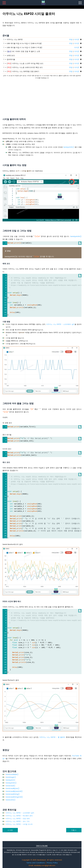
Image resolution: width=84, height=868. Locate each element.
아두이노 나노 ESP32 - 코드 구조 (18, 821)
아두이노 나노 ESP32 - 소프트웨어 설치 (60, 324)
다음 (74, 830)
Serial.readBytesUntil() (14, 791)
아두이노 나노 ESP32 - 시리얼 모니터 (19, 824)
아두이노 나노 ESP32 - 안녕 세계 (18, 819)
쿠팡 (71, 39)
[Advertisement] (42, 95)
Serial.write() (11, 800)
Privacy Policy (52, 863)
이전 (10, 830)
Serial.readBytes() (13, 788)
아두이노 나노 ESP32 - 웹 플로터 (52, 737)
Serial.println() (69, 147)
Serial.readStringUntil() (14, 797)
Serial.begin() (11, 777)
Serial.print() (10, 780)
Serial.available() (12, 774)
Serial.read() (10, 786)
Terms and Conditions (36, 863)
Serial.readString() (13, 794)
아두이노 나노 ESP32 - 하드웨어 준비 (19, 816)
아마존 (77, 39)
